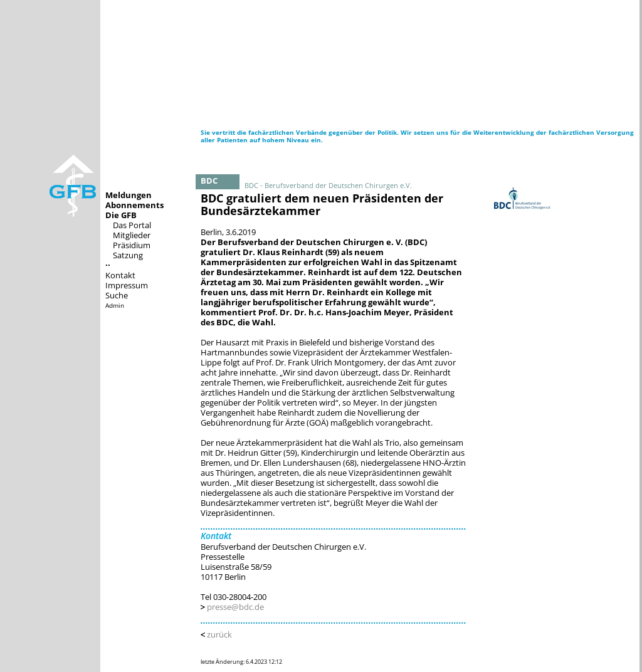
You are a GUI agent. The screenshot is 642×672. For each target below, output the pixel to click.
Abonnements (134, 205)
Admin (115, 305)
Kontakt (120, 275)
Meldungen (129, 195)
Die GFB (121, 215)
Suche (117, 295)
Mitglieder (132, 235)
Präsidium (132, 245)
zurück (219, 634)
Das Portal (132, 225)
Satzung (128, 255)
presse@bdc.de (235, 607)
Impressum (127, 285)
